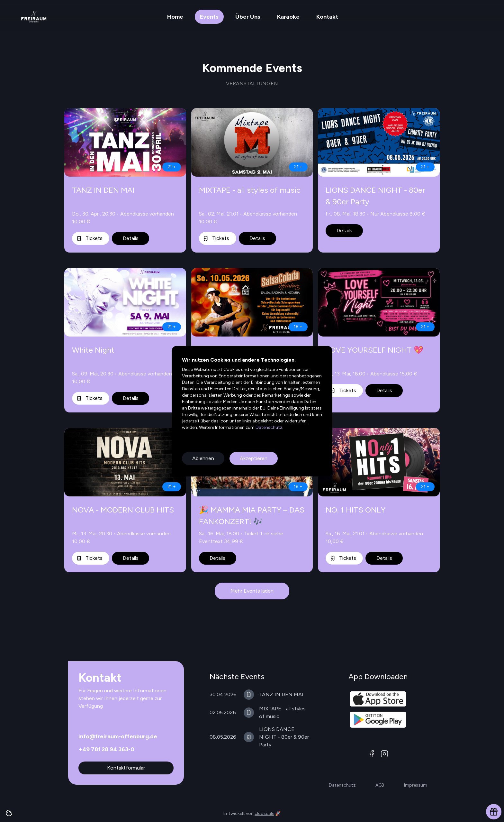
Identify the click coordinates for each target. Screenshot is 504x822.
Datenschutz (268, 427)
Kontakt (327, 17)
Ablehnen (203, 458)
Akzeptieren (254, 458)
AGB (380, 785)
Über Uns (248, 17)
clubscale (264, 813)
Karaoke (288, 17)
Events (209, 17)
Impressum (416, 785)
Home (175, 17)
